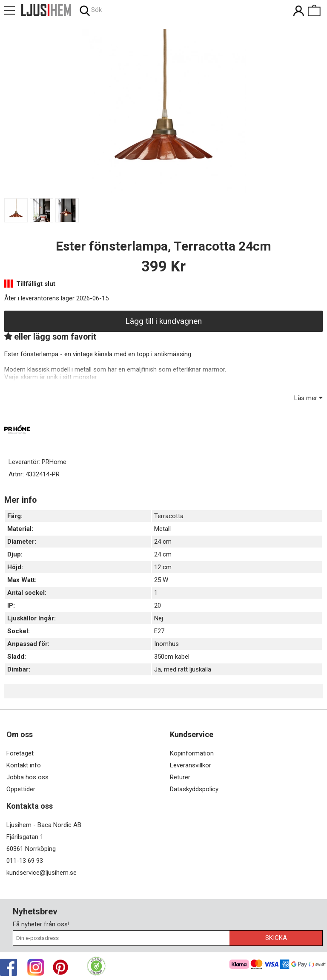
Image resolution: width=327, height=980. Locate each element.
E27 (159, 631)
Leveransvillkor (191, 765)
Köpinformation (192, 753)
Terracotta (169, 516)
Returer (180, 777)
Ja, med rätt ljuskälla (183, 669)
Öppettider (21, 789)
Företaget (20, 753)
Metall (162, 529)
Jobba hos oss (27, 777)
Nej (159, 618)
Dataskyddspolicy (194, 789)
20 (158, 605)
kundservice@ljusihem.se (42, 873)
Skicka (276, 938)
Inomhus (166, 644)
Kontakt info (24, 765)
